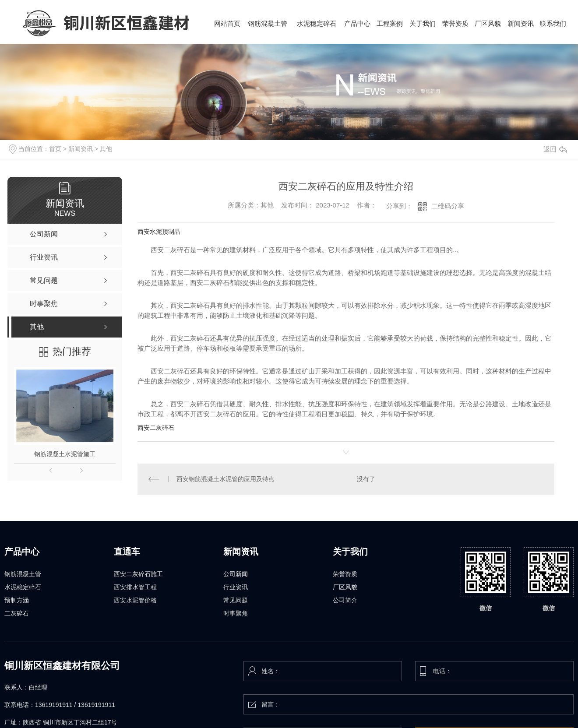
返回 (555, 149)
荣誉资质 (345, 574)
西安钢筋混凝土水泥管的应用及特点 (226, 479)
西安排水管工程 (135, 587)
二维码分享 (448, 206)
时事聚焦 (236, 613)
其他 (106, 149)
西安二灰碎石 (156, 428)
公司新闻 (236, 574)
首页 (55, 149)
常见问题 (236, 600)
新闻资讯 (81, 149)
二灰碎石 (17, 613)
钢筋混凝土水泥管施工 (65, 454)
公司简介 (345, 600)
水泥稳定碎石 (23, 587)
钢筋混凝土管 (23, 574)
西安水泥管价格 (135, 600)
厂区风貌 (345, 587)
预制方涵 (17, 600)
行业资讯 (236, 587)
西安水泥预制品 (159, 232)
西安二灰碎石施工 (138, 574)
